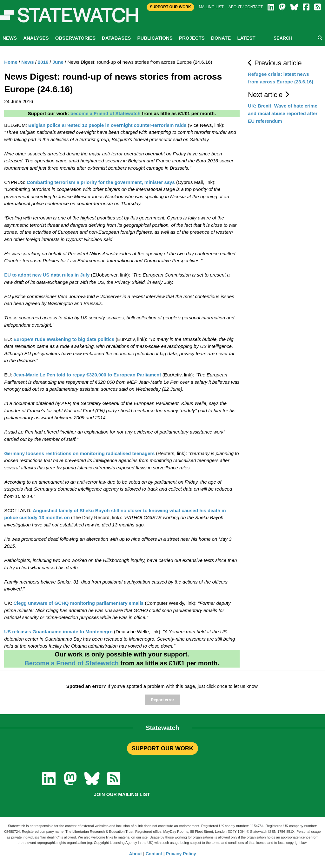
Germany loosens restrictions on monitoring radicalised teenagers (79, 453)
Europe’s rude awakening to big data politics (64, 339)
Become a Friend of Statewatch (72, 663)
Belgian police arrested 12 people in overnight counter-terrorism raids (107, 125)
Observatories (75, 38)
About (136, 854)
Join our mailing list (122, 794)
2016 (43, 62)
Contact (154, 854)
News (10, 38)
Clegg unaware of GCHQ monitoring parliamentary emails (78, 603)
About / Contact (246, 7)
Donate (221, 38)
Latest (246, 38)
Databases (116, 38)
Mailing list (211, 7)
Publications (155, 38)
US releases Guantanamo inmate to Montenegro (58, 632)
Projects (192, 38)
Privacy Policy (181, 854)
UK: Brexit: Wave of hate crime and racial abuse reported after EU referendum (283, 113)
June (58, 62)
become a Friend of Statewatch (106, 113)
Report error (162, 700)
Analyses (36, 38)
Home (11, 62)
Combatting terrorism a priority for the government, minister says (101, 182)
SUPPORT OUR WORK (162, 748)
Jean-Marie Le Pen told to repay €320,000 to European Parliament (87, 375)
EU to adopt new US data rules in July (47, 275)
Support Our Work (170, 7)
